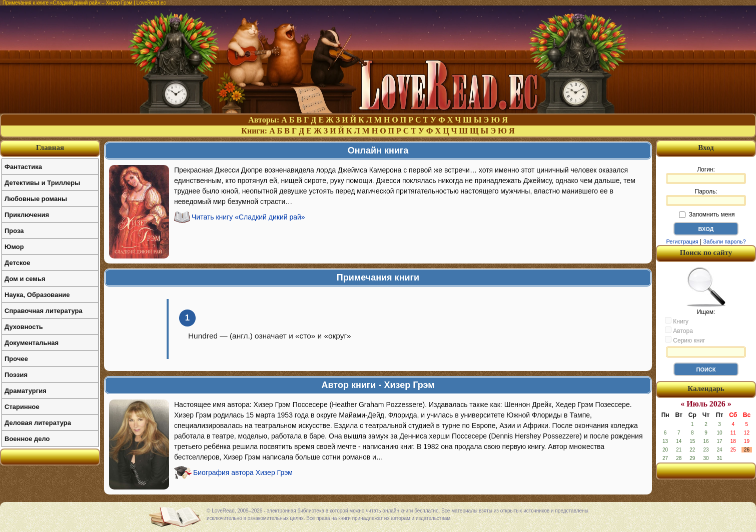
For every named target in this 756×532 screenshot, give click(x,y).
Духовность (24, 327)
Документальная (32, 343)
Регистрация (682, 241)
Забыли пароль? (725, 241)
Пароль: (706, 197)
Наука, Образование (37, 295)
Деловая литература (38, 423)
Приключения (27, 215)
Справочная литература (44, 311)
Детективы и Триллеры (42, 183)
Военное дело (27, 439)
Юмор (14, 247)
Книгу (677, 321)
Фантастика (23, 167)
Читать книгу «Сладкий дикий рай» (248, 217)
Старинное (22, 407)
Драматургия (26, 391)
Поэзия (16, 375)
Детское (17, 263)
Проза (14, 231)
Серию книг (685, 340)
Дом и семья (25, 279)
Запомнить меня (707, 214)
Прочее (16, 359)
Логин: (706, 175)
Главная (50, 147)
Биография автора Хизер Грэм (243, 472)
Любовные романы (36, 199)
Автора (679, 330)
